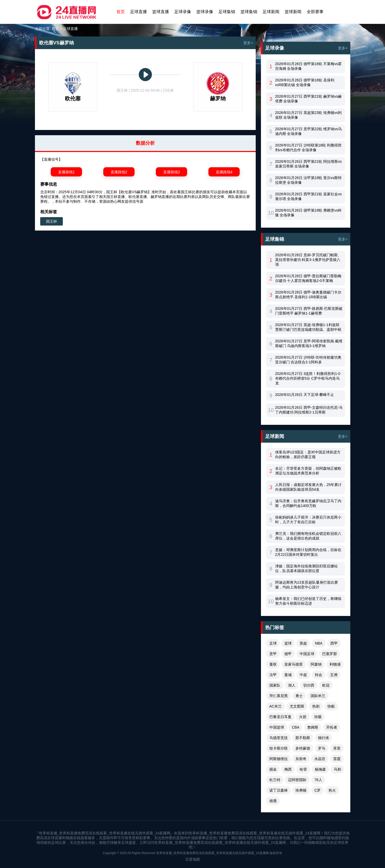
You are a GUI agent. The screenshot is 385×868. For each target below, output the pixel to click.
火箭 (303, 717)
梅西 (288, 769)
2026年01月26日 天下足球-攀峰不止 (305, 395)
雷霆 (337, 759)
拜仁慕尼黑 (279, 696)
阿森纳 (316, 664)
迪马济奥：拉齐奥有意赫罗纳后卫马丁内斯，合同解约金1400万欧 (308, 503)
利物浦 (335, 664)
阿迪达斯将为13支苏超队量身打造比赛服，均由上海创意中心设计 (307, 585)
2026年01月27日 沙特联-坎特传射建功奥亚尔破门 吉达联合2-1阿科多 (308, 360)
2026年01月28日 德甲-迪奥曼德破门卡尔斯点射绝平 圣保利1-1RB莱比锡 (308, 295)
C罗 (317, 790)
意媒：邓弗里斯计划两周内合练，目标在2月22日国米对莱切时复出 (308, 552)
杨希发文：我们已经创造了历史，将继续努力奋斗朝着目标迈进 (308, 601)
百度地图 (193, 859)
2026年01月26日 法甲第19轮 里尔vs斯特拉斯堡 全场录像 (309, 180)
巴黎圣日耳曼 (280, 717)
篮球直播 (161, 12)
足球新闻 (271, 12)
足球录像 (183, 12)
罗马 (322, 748)
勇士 (299, 696)
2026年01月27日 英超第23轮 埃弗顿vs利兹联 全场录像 (309, 115)
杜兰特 (275, 780)
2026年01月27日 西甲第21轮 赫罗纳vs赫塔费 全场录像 (309, 99)
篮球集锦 (249, 12)
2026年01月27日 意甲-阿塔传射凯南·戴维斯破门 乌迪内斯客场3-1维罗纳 (309, 343)
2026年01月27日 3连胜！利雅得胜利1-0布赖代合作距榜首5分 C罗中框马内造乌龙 (308, 378)
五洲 (334, 675)
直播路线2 (119, 172)
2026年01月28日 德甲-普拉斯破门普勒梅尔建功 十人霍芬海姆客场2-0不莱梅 (308, 278)
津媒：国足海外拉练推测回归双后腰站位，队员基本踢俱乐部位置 (306, 568)
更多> (248, 43)
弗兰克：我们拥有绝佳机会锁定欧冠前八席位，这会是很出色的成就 (308, 536)
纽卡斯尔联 (279, 748)
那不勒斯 (303, 738)
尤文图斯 (297, 706)
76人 (318, 780)
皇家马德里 (294, 664)
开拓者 (332, 727)
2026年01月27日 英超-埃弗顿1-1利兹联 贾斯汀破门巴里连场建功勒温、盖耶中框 (308, 327)
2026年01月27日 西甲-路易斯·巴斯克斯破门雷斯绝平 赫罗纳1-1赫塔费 (309, 311)
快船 (331, 706)
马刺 (337, 769)
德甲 (288, 654)
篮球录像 (205, 12)
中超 (303, 675)
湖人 (292, 685)
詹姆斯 (313, 727)
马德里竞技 (279, 738)
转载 (318, 717)
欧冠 (326, 685)
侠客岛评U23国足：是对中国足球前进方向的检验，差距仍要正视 (308, 454)
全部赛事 (315, 12)
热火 (332, 790)
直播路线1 (66, 172)
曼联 (273, 664)
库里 (337, 748)
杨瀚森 (320, 769)
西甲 (334, 643)
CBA (296, 727)
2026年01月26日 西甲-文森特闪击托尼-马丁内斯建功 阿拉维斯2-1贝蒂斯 (309, 410)
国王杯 (52, 221)
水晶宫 (320, 759)
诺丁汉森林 (279, 790)
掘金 (273, 769)
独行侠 (324, 738)
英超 (303, 643)
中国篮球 (277, 727)
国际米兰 (318, 696)
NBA (319, 643)
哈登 (303, 769)
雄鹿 (273, 801)
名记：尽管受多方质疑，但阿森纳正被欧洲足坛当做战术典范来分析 (308, 471)
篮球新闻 (293, 12)
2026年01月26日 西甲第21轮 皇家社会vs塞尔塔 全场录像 (309, 196)
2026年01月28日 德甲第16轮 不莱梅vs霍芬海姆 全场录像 (309, 66)
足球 (273, 643)
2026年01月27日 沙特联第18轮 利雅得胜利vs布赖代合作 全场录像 (309, 148)
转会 (319, 675)
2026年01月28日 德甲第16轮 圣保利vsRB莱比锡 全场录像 (305, 82)
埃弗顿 (301, 790)
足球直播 (138, 12)
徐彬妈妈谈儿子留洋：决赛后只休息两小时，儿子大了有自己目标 (308, 520)
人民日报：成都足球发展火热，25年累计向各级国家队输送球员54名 (309, 487)
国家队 (275, 685)
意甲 (273, 654)
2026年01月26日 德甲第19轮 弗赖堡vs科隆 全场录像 (309, 213)
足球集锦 (227, 12)
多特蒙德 (303, 748)
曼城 (288, 675)
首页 (121, 12)
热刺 (316, 706)
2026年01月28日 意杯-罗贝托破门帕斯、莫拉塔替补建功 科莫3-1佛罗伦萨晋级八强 (308, 260)
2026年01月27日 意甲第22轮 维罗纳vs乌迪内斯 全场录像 (309, 131)
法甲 (273, 675)
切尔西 (309, 685)
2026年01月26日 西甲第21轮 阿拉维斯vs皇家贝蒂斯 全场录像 (309, 164)
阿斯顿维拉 (279, 759)
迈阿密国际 (297, 780)
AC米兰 (276, 706)
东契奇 (301, 759)
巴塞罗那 (330, 654)
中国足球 (307, 654)
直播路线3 (172, 172)
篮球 (288, 643)
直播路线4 (224, 172)
